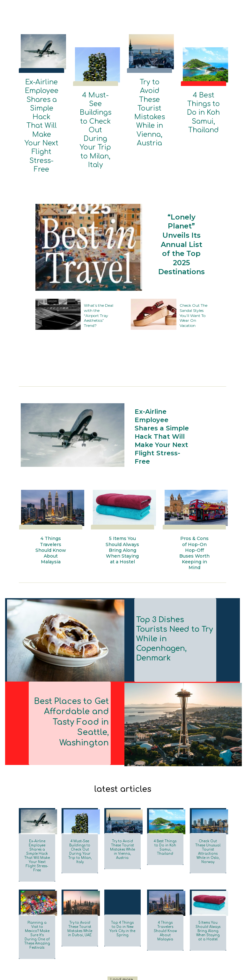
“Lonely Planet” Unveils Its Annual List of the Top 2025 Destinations (180, 194)
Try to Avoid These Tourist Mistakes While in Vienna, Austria (150, 91)
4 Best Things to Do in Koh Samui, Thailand (203, 102)
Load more (122, 916)
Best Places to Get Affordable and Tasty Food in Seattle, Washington (72, 676)
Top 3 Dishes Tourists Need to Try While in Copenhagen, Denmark (174, 593)
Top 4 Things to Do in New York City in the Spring (122, 871)
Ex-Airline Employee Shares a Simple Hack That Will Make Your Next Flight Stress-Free (41, 99)
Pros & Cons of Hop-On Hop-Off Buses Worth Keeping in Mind (194, 510)
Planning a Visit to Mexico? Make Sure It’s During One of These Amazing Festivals (37, 874)
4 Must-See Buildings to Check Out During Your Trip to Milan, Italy (95, 107)
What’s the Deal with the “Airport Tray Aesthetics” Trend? (98, 263)
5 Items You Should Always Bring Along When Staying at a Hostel (122, 513)
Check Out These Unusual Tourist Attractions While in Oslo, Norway (208, 800)
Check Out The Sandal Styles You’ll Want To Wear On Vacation (192, 264)
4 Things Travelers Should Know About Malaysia (51, 510)
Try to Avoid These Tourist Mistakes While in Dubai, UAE (80, 871)
